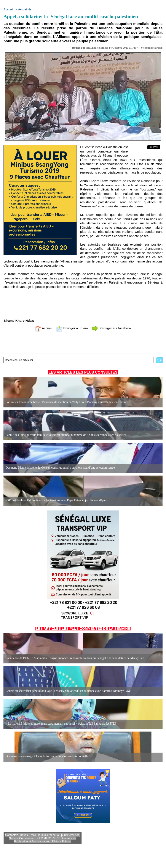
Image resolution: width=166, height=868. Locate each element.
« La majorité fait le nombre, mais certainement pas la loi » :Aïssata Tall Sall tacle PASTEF (61, 724)
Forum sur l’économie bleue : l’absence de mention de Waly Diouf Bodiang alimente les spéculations (67, 402)
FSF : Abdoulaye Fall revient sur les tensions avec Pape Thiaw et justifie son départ (56, 500)
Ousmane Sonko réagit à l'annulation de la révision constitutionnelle (47, 756)
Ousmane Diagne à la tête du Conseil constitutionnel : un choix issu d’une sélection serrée (60, 468)
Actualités (25, 9)
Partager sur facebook (112, 328)
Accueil (8, 9)
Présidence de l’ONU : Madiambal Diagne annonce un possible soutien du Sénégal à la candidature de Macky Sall (75, 658)
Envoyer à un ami (72, 328)
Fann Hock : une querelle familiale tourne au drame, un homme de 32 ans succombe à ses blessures (66, 435)
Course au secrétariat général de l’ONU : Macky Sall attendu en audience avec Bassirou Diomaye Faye (68, 691)
